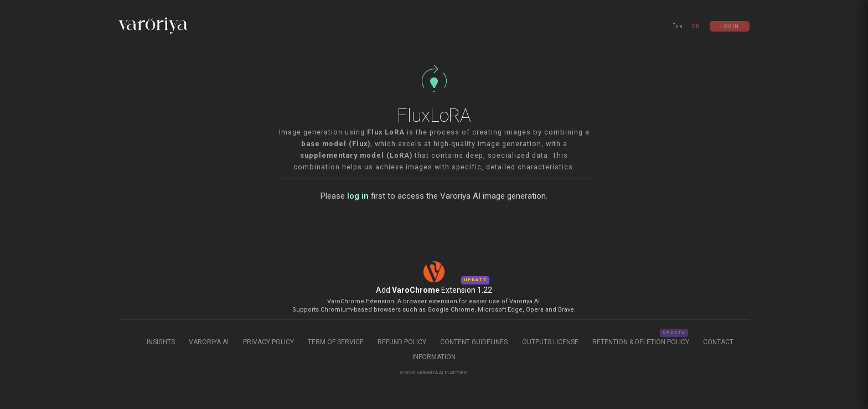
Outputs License (550, 342)
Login (730, 26)
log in (358, 196)
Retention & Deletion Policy (642, 342)
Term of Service (336, 342)
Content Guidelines (475, 342)
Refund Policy (403, 342)
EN (696, 26)
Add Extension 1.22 (434, 290)
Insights (162, 342)
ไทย (678, 26)
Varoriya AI (209, 342)
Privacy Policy (268, 342)
